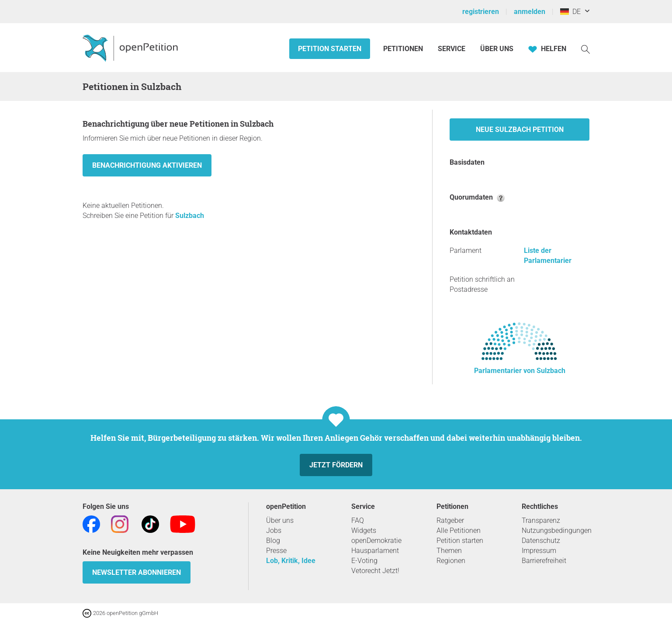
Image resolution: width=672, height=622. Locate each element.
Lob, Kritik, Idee (291, 561)
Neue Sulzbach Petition (520, 130)
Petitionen (404, 49)
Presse (276, 551)
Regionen (451, 561)
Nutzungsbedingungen (557, 530)
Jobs (274, 530)
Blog (273, 541)
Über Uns (497, 49)
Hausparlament (375, 551)
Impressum (539, 551)
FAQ (358, 520)
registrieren (481, 12)
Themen (449, 551)
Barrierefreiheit (544, 561)
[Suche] (585, 49)
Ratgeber (450, 520)
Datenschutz (541, 541)
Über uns (280, 520)
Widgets (364, 530)
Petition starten (330, 49)
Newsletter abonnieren (137, 572)
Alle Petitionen (459, 530)
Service (452, 49)
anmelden (530, 12)
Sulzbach (190, 216)
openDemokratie (376, 541)
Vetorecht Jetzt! (375, 571)
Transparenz (541, 520)
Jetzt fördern (336, 465)
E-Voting (364, 561)
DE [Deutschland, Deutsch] (570, 12)
